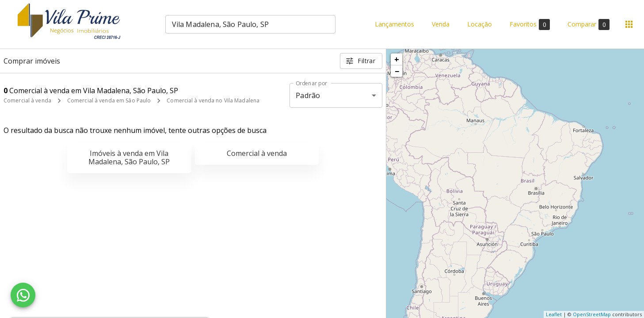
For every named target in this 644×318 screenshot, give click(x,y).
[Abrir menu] (629, 24)
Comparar (589, 25)
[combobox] (250, 24)
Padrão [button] (308, 95)
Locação (480, 25)
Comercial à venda (27, 100)
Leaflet (554, 314)
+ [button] (397, 59)
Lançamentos (394, 25)
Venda (441, 25)
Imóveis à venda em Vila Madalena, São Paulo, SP (129, 157)
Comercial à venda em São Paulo (109, 100)
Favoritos (530, 25)
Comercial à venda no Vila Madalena (213, 100)
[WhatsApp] (23, 295)
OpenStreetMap (592, 314)
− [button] (397, 71)
